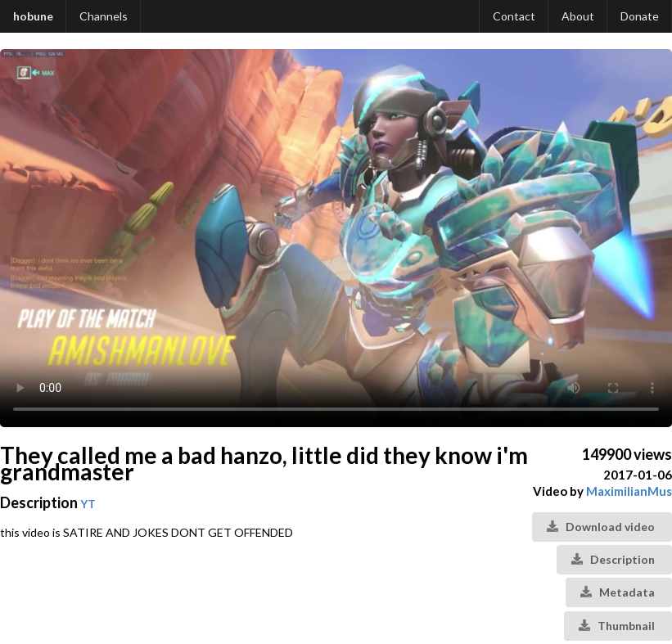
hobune (33, 16)
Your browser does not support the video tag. (336, 238)
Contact (514, 16)
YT (88, 504)
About (578, 16)
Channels (104, 16)
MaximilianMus (629, 491)
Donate (640, 16)
